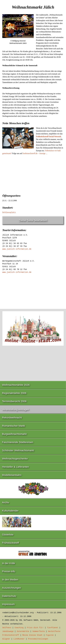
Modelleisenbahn (12, 475)
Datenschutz (9, 596)
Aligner (6, 639)
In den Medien (10, 580)
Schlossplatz (9, 213)
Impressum (8, 604)
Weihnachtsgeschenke (15, 459)
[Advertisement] (33, 174)
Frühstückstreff (11, 543)
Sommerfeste (39, 631)
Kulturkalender (10, 511)
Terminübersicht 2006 (14, 401)
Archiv (6, 502)
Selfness (7, 628)
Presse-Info (9, 571)
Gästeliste (8, 535)
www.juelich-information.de (17, 249)
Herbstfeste (54, 631)
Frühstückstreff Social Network (49, 137)
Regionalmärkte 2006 (14, 393)
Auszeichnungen (12, 588)
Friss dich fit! (35, 628)
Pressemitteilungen (38, 639)
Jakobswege (8, 631)
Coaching (19, 628)
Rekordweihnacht (12, 418)
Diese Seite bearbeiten (33, 220)
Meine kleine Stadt (32, 635)
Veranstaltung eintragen (16, 410)
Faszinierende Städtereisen (18, 442)
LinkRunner (19, 639)
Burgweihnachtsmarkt (14, 434)
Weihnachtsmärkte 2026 (16, 385)
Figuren (50, 635)
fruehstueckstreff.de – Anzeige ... (35, 153)
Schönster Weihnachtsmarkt (18, 450)
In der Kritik (9, 563)
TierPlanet (53, 628)
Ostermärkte (23, 631)
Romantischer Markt (14, 426)
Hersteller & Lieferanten (16, 467)
